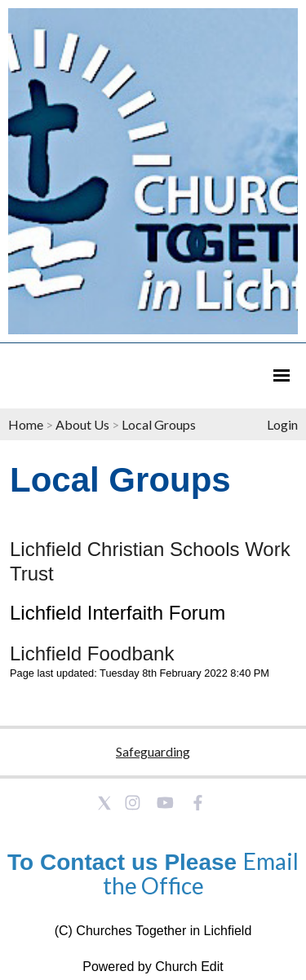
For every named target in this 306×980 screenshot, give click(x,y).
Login (282, 424)
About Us (82, 424)
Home (26, 424)
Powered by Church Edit (153, 967)
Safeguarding (153, 751)
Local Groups (159, 424)
